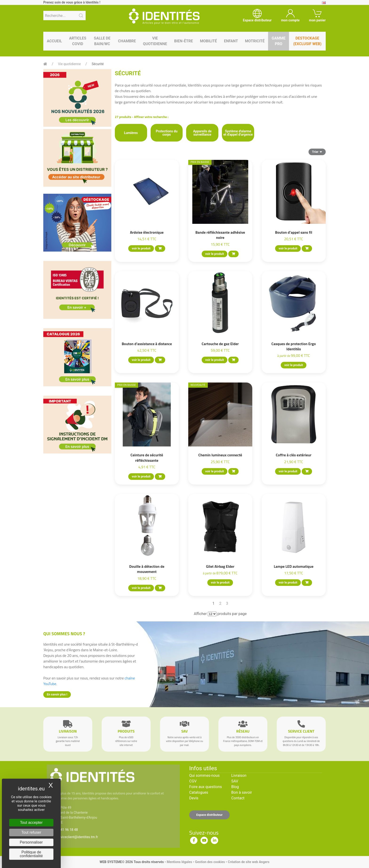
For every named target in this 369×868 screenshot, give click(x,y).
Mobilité (209, 41)
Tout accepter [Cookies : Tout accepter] (31, 823)
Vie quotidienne (155, 41)
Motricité (255, 41)
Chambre (127, 41)
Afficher (200, 614)
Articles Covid (78, 41)
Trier (317, 152)
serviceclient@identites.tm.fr (77, 837)
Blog (235, 787)
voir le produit (141, 248)
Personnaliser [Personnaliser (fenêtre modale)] (31, 842)
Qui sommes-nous (204, 775)
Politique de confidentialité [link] (31, 854)
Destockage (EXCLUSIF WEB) (307, 41)
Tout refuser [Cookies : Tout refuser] (31, 832)
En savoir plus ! (57, 694)
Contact (238, 798)
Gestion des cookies (210, 862)
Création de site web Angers (249, 862)
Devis (194, 798)
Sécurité (98, 64)
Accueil (54, 41)
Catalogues (199, 792)
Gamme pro (279, 41)
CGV (193, 781)
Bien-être (184, 41)
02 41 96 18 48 (67, 830)
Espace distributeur (209, 815)
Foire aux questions (206, 787)
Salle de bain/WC (102, 41)
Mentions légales (179, 862)
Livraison (239, 775)
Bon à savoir (242, 792)
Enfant (231, 41)
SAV (235, 781)
